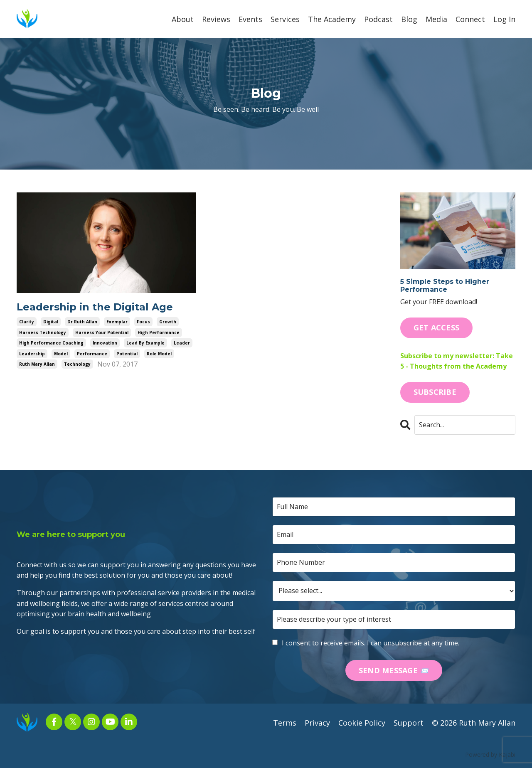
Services (285, 19)
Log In (504, 19)
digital (51, 322)
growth (168, 322)
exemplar (117, 322)
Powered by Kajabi (490, 754)
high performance (159, 332)
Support (409, 723)
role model (159, 354)
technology (77, 364)
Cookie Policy (362, 723)
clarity (27, 322)
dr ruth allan (82, 322)
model (61, 354)
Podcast (378, 19)
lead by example (145, 343)
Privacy (317, 723)
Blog (409, 19)
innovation (105, 343)
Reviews (216, 19)
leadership (32, 354)
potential (127, 354)
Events (250, 19)
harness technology (43, 332)
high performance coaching (51, 343)
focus (143, 322)
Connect (470, 19)
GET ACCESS (437, 327)
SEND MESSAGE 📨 (394, 670)
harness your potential (102, 332)
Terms (285, 723)
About (183, 19)
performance (92, 354)
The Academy (332, 19)
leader (182, 343)
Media (436, 19)
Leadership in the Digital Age (95, 307)
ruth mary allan (37, 364)
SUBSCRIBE (435, 392)
